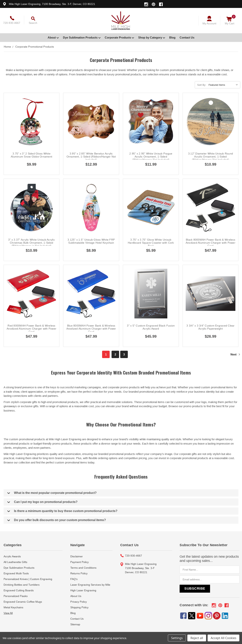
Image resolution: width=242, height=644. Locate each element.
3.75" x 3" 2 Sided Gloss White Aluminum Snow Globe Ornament (31, 155)
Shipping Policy (79, 607)
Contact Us (187, 37)
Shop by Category (152, 37)
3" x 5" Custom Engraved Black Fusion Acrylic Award (151, 327)
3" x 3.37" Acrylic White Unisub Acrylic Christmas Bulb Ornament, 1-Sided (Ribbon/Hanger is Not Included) (31, 243)
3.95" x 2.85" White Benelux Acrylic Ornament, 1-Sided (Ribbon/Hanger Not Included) (91, 157)
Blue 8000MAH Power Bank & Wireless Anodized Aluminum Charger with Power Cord (91, 329)
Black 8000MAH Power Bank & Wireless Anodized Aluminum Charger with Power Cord (211, 243)
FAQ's (74, 579)
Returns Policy (79, 573)
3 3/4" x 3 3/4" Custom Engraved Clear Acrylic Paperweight (210, 327)
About (53, 37)
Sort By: (202, 85)
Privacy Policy (79, 602)
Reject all (197, 638)
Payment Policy (80, 562)
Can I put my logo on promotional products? (42, 502)
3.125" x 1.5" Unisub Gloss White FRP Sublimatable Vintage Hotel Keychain (91, 241)
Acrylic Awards (12, 556)
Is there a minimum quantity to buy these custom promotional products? (62, 511)
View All (8, 613)
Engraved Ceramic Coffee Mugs (23, 602)
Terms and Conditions (83, 568)
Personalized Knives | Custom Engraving (28, 579)
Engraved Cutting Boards (19, 590)
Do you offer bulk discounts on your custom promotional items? (57, 520)
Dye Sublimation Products (82, 37)
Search (33, 23)
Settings (177, 638)
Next (235, 354)
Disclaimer (77, 556)
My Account (209, 23)
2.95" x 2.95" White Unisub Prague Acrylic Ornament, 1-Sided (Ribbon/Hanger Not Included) (151, 157)
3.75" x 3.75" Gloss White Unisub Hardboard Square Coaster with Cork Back (151, 243)
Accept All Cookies (223, 638)
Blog (172, 37)
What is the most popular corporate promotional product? (52, 493)
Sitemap (75, 624)
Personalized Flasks (16, 596)
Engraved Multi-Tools (16, 573)
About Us (76, 596)
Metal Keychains (13, 607)
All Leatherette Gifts (15, 562)
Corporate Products (119, 37)
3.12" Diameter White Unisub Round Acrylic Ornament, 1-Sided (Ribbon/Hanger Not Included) (211, 157)
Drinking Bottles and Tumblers (22, 585)
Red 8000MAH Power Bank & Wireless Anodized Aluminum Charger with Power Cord (31, 329)
